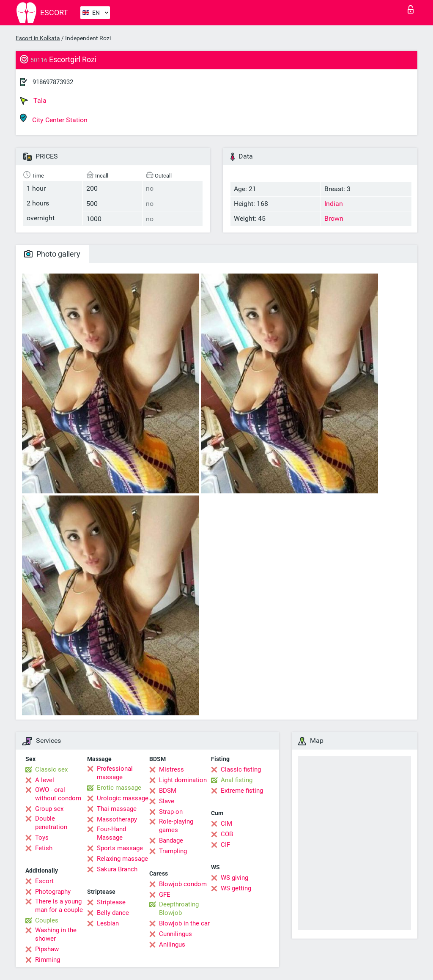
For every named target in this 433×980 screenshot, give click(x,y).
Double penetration (51, 823)
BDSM (168, 791)
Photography (53, 892)
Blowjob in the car (184, 923)
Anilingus (172, 944)
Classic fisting (241, 769)
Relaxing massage (122, 859)
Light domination (183, 780)
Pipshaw (47, 949)
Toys (42, 838)
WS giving (234, 878)
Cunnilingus (175, 934)
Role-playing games (176, 826)
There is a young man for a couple (59, 906)
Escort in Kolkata (38, 38)
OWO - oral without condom (58, 794)
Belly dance (113, 913)
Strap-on (171, 812)
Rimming (48, 960)
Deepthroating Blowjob (179, 909)
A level (45, 780)
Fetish (44, 848)
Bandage (171, 840)
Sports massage (120, 848)
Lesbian (108, 923)
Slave (167, 801)
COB (227, 834)
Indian (334, 204)
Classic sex (51, 769)
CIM (226, 824)
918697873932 (53, 82)
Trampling (173, 851)
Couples (47, 920)
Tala (33, 101)
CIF (225, 845)
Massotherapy (117, 819)
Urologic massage (123, 798)
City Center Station (54, 119)
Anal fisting (237, 780)
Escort (44, 881)
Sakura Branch (117, 869)
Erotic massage (119, 788)
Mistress (171, 769)
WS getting (236, 888)
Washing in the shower (56, 934)
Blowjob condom (183, 884)
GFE (165, 895)
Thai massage (117, 809)
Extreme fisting (242, 791)
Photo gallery (52, 254)
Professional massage (115, 773)
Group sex (49, 809)
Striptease (111, 902)
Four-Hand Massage (111, 833)
